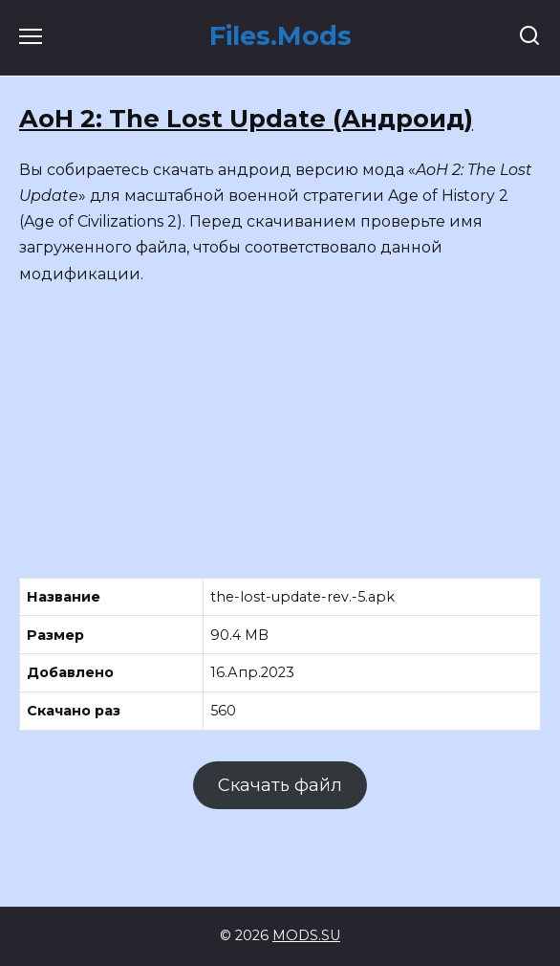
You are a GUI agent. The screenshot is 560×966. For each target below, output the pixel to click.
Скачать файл (280, 785)
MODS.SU (306, 935)
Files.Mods (280, 36)
